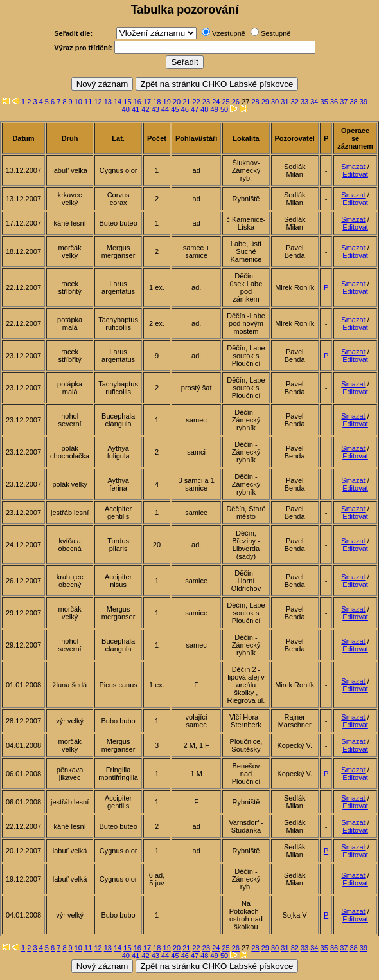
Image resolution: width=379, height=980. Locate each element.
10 (78, 102)
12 (98, 102)
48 (204, 109)
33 (304, 102)
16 (137, 102)
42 (145, 109)
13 (108, 102)
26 (236, 102)
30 (275, 102)
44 (165, 109)
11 (88, 102)
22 (197, 102)
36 (334, 102)
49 (215, 109)
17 (147, 102)
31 (285, 102)
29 (265, 102)
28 (255, 102)
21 (186, 102)
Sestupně (276, 33)
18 (157, 102)
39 (364, 102)
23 (206, 102)
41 (136, 109)
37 (344, 102)
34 (314, 102)
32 (295, 102)
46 (185, 109)
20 (177, 102)
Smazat (353, 167)
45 (175, 109)
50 (224, 109)
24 (216, 102)
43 (155, 109)
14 (118, 102)
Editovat (355, 174)
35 (324, 102)
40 (126, 109)
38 (354, 102)
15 (127, 102)
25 (225, 102)
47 (195, 109)
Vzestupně (229, 33)
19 (167, 102)
